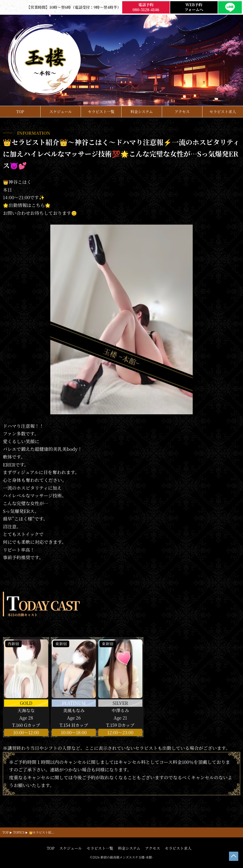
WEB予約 (194, 7)
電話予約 (146, 7)
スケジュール (61, 112)
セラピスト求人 (223, 112)
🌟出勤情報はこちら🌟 (27, 205)
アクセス (182, 112)
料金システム (142, 112)
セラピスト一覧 (101, 112)
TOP (20, 112)
